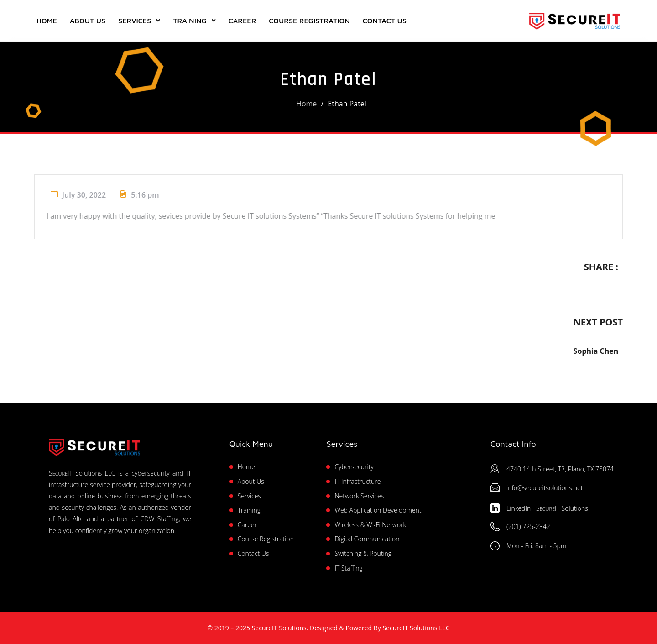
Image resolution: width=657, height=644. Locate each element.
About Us (88, 21)
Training (190, 21)
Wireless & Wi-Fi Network (370, 525)
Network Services (359, 496)
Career (242, 21)
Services (135, 21)
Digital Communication (367, 539)
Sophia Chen (596, 351)
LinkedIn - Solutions (547, 508)
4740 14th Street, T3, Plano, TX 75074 (560, 469)
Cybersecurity (354, 467)
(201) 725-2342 (528, 526)
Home (47, 21)
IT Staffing (348, 568)
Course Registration (309, 21)
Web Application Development (378, 510)
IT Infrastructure (357, 481)
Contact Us (385, 21)
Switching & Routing (363, 553)
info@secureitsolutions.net (545, 488)
